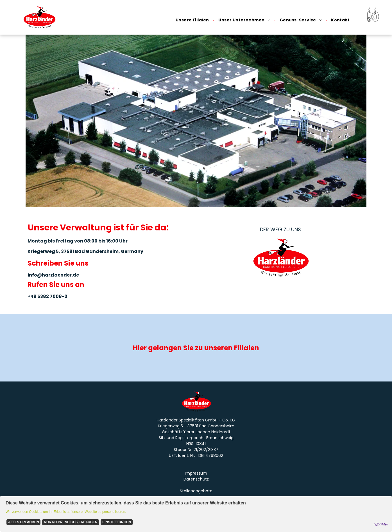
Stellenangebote (196, 491)
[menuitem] (193, 20)
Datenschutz (196, 479)
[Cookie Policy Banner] (196, 514)
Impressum (196, 473)
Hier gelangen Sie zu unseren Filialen (196, 348)
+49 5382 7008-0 (47, 296)
